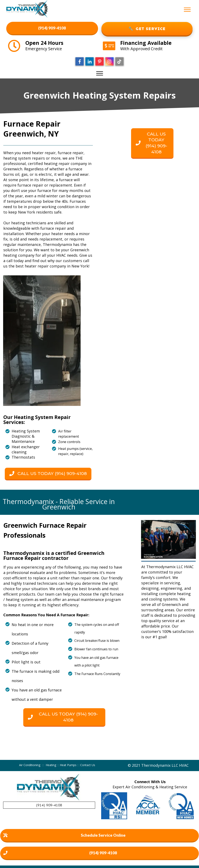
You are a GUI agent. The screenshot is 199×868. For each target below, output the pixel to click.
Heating (51, 765)
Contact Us (88, 765)
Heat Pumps (68, 765)
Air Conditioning (30, 765)
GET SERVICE (147, 29)
